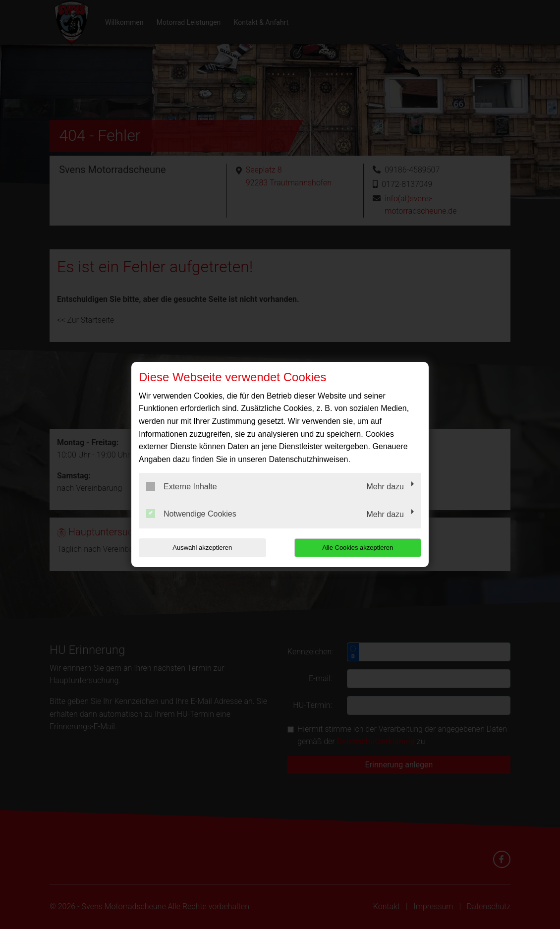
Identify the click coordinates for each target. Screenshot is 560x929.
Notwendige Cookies (191, 514)
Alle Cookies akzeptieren (358, 548)
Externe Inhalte (182, 486)
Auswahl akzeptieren (202, 548)
